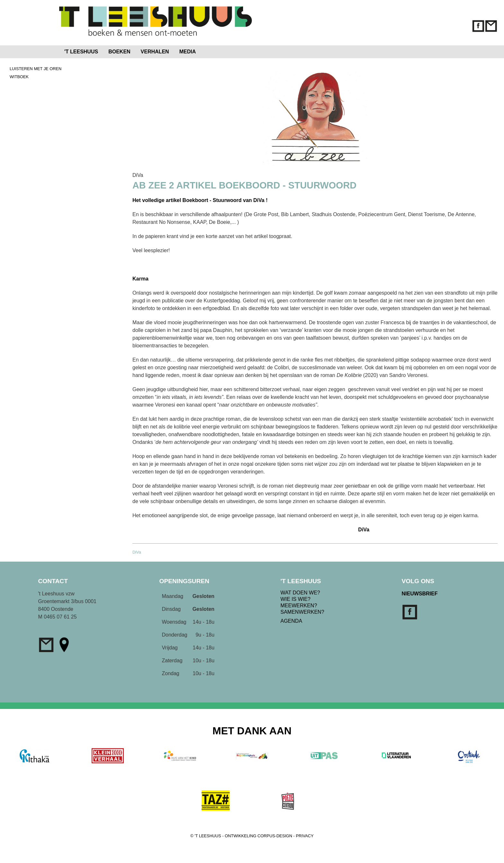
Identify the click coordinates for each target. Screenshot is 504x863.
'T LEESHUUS (81, 52)
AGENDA (292, 621)
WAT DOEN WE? (300, 593)
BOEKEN (119, 52)
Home (214, 50)
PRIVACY (305, 836)
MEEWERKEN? (299, 606)
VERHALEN (155, 52)
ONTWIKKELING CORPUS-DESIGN (258, 836)
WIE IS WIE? (296, 599)
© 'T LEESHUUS (206, 836)
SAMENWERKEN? (302, 612)
